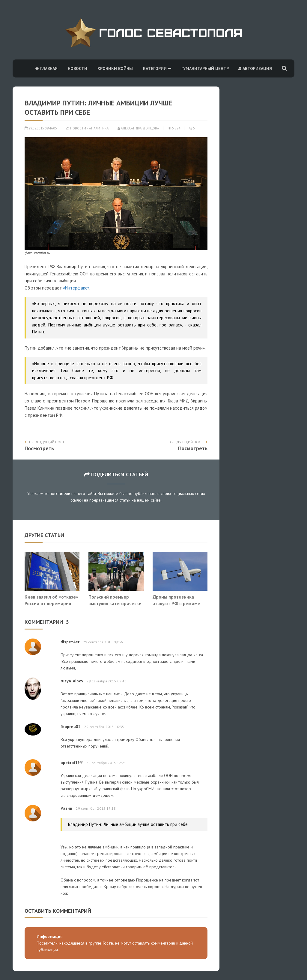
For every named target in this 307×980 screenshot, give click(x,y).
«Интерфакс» (76, 288)
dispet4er (70, 642)
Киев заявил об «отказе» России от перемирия (51, 600)
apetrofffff (72, 763)
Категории (157, 68)
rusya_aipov (72, 681)
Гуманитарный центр (205, 68)
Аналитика (99, 128)
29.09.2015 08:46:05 (41, 128)
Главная (46, 68)
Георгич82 (71, 727)
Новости (77, 68)
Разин (66, 808)
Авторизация (255, 68)
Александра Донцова (138, 128)
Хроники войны (115, 68)
